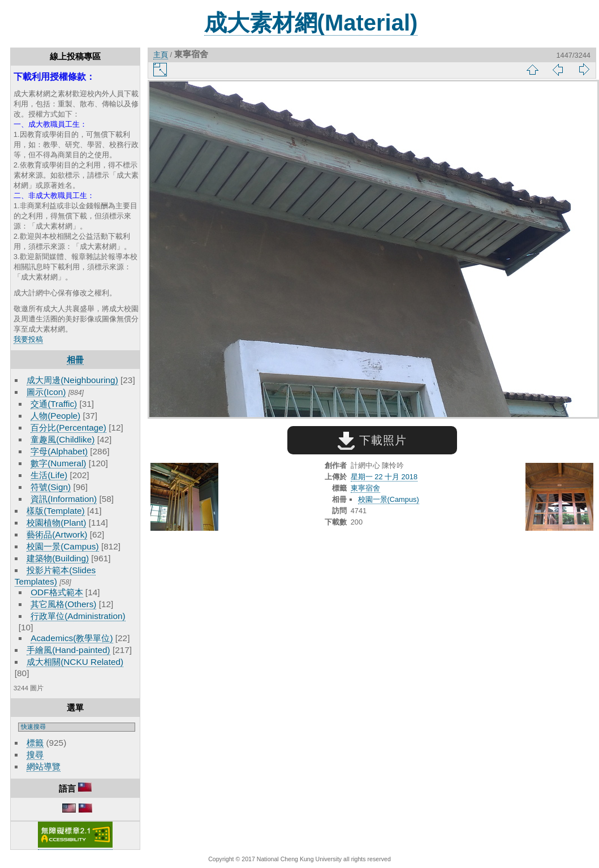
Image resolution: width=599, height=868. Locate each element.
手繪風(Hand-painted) (68, 650)
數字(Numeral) (58, 463)
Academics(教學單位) (72, 638)
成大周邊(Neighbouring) (72, 380)
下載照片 (372, 440)
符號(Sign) (51, 487)
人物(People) (55, 416)
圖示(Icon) (46, 392)
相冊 (75, 360)
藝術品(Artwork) (57, 534)
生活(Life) (49, 475)
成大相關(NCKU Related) (75, 662)
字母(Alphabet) (59, 451)
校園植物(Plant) (56, 523)
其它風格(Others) (63, 604)
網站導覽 (44, 766)
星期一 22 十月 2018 (384, 477)
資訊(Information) (64, 499)
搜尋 (35, 755)
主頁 (161, 55)
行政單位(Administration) (78, 616)
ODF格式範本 (57, 592)
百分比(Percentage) (68, 427)
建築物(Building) (58, 558)
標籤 (35, 743)
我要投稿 (28, 339)
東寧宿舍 (365, 488)
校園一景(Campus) (63, 546)
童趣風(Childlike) (63, 439)
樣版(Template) (56, 511)
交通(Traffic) (54, 404)
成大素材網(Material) (311, 23)
